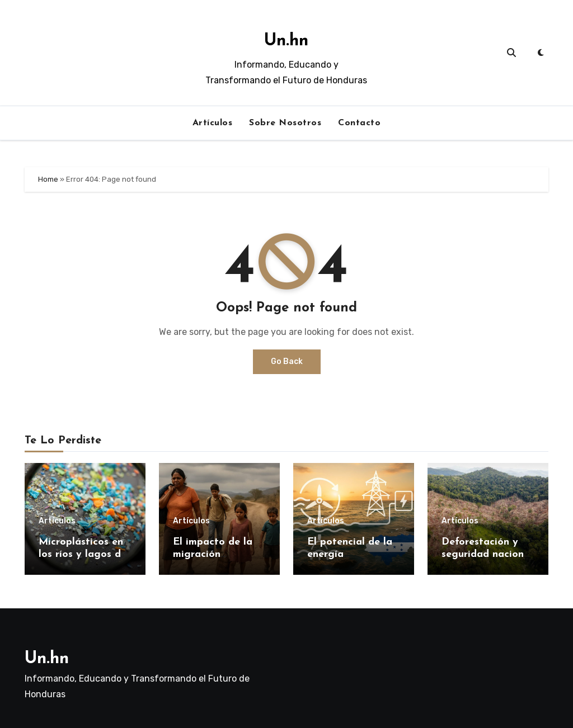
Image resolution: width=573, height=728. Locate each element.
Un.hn (286, 41)
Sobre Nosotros (285, 123)
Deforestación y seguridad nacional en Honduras (487, 554)
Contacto (359, 123)
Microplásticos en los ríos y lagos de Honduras (83, 554)
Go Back (287, 361)
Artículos (213, 123)
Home (48, 179)
